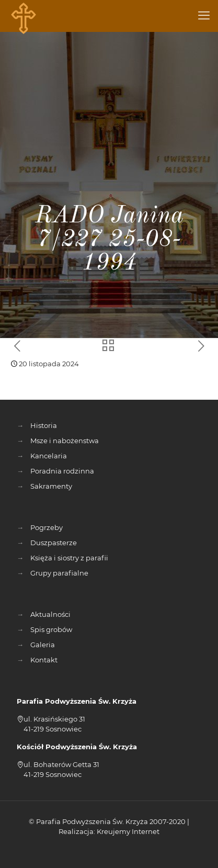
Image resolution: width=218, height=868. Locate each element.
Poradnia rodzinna (62, 471)
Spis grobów (51, 629)
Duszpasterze (54, 543)
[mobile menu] (204, 16)
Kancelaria (49, 456)
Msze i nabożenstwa (65, 441)
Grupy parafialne (59, 573)
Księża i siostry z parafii (69, 558)
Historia (44, 425)
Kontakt (44, 660)
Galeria (43, 645)
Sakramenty (51, 486)
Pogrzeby (47, 527)
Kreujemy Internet (128, 831)
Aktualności (50, 614)
